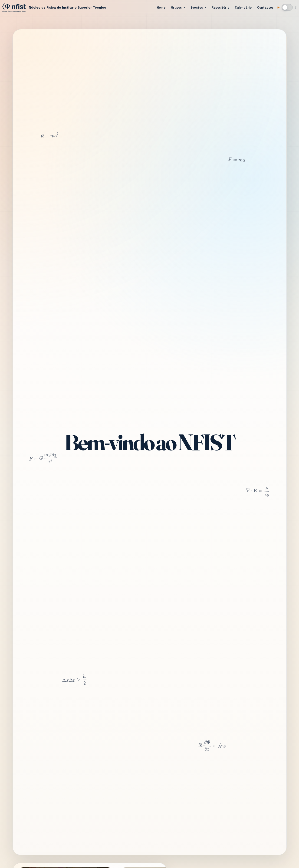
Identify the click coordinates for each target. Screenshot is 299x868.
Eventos (197, 8)
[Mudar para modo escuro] (287, 7)
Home (161, 8)
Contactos (265, 8)
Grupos (176, 8)
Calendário (243, 8)
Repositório (220, 8)
